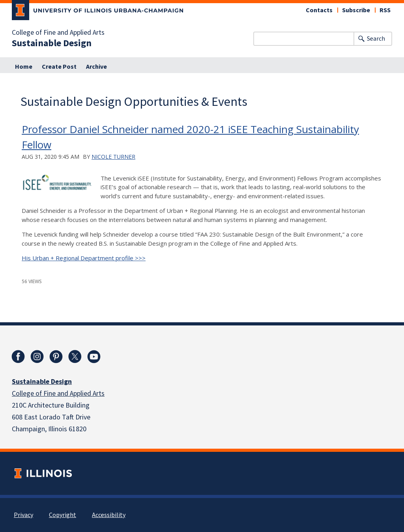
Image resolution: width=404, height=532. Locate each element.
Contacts (319, 10)
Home (24, 67)
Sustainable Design (52, 43)
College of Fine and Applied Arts (58, 33)
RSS (385, 10)
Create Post (59, 67)
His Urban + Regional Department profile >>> (84, 258)
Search (376, 39)
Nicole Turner (113, 157)
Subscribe (356, 10)
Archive (96, 67)
